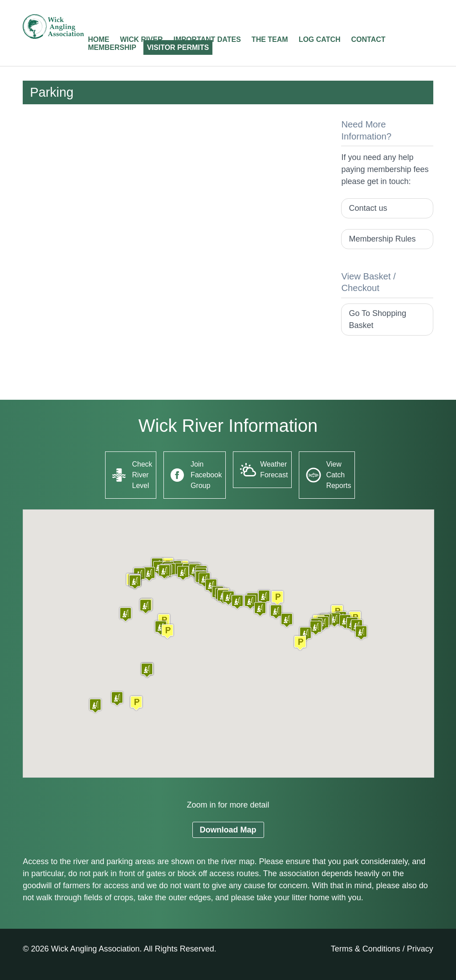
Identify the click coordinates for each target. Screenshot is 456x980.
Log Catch (320, 39)
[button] (136, 703)
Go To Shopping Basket (377, 319)
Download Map (228, 830)
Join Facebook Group (206, 475)
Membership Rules (382, 239)
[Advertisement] (175, 181)
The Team (270, 39)
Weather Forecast (274, 469)
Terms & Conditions (366, 949)
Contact (368, 39)
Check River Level (142, 475)
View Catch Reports (338, 475)
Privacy (420, 949)
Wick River (141, 39)
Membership (112, 47)
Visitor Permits (178, 47)
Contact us (368, 208)
